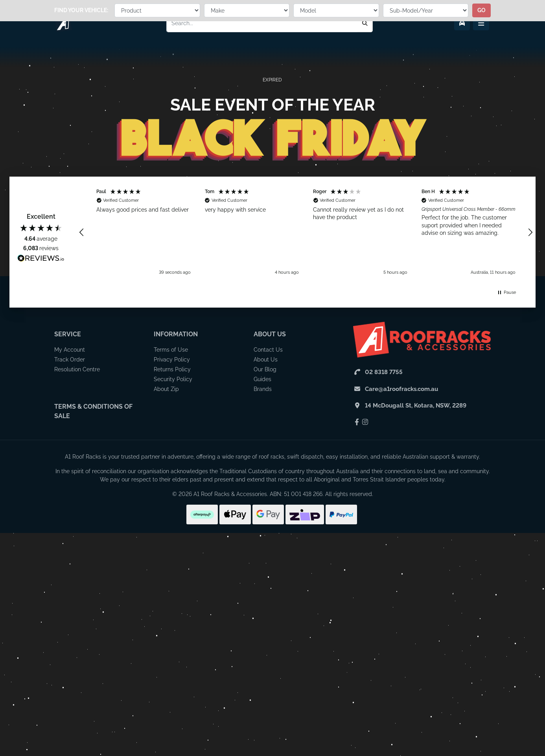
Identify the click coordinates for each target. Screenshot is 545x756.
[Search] (365, 23)
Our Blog (265, 369)
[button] (82, 232)
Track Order (70, 360)
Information (176, 334)
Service (68, 334)
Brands (263, 389)
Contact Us (268, 350)
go (481, 56)
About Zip (166, 389)
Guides (262, 379)
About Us (270, 334)
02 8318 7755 (384, 372)
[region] (306, 232)
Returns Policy (172, 369)
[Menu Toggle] (481, 23)
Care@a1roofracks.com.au (401, 389)
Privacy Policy (172, 360)
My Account (70, 350)
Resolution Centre (77, 369)
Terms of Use (171, 350)
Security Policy (173, 379)
